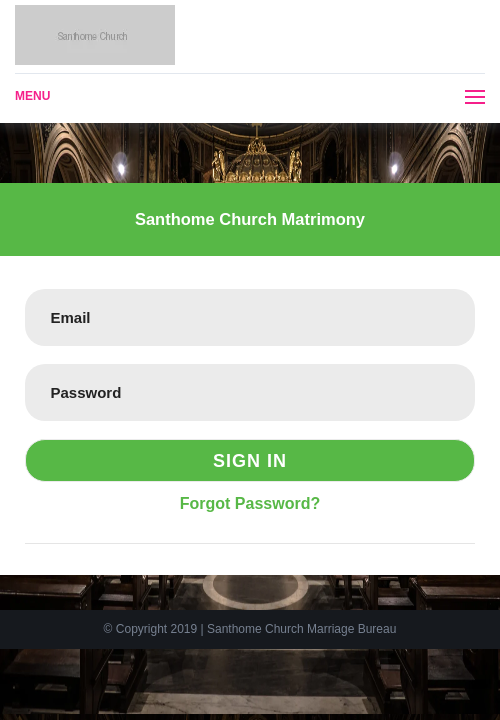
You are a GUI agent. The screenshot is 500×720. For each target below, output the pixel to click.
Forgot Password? (250, 503)
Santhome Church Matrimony (250, 219)
